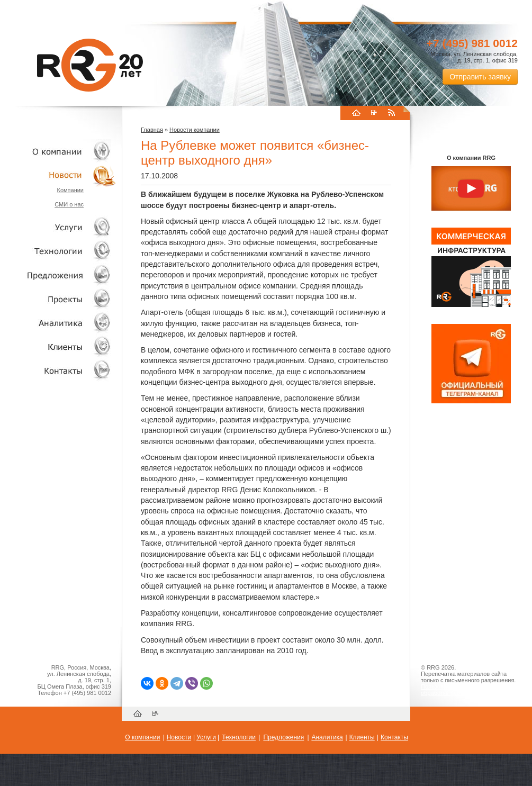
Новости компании (195, 130)
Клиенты (58, 346)
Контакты (58, 370)
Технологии (58, 251)
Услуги (58, 227)
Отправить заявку (480, 77)
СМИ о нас (69, 204)
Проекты (58, 299)
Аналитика (58, 323)
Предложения (283, 737)
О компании (58, 151)
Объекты (58, 275)
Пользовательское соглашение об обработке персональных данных (467, 690)
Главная (152, 130)
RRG (90, 65)
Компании (70, 190)
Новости (61, 175)
